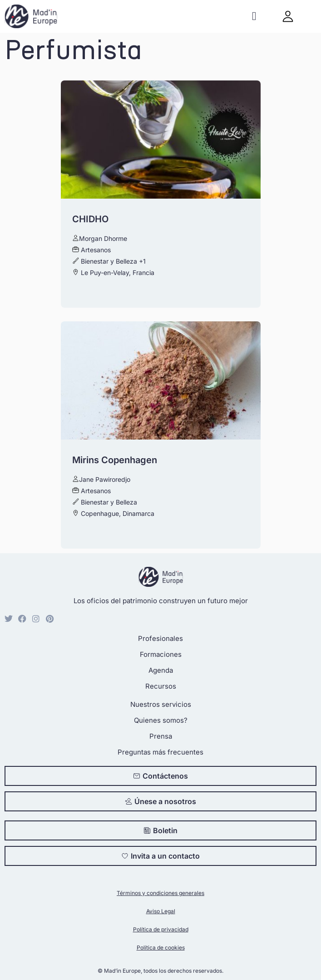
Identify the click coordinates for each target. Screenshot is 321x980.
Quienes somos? (161, 720)
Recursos (161, 686)
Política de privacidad (161, 929)
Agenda (161, 670)
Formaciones (161, 654)
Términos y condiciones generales (160, 893)
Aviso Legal (161, 911)
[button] (254, 17)
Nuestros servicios (161, 704)
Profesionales (160, 638)
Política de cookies (161, 947)
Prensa (161, 736)
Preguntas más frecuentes (160, 752)
